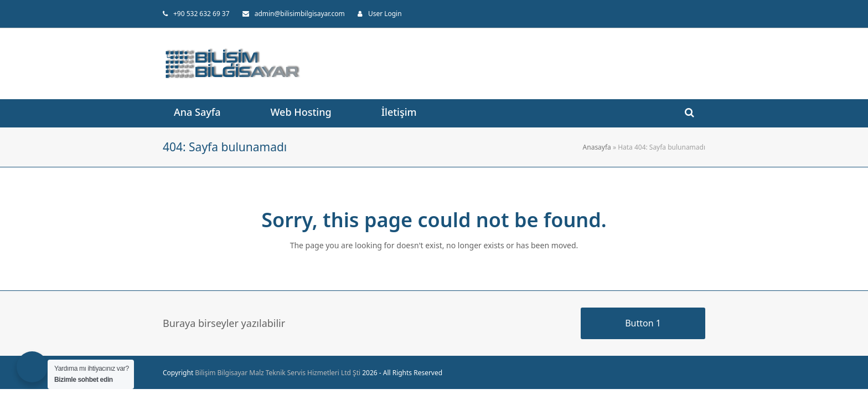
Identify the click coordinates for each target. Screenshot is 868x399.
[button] (689, 113)
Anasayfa (597, 147)
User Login (385, 14)
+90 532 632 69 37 (201, 14)
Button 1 (643, 323)
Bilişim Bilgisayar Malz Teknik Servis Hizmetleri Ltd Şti (278, 373)
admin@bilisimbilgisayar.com (300, 14)
